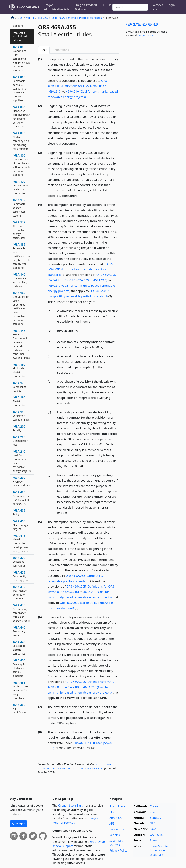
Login (171, 5)
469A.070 (22, 117)
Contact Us (117, 829)
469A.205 (20, 441)
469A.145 (21, 308)
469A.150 (19, 370)
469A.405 (19, 512)
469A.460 (21, 714)
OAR (153, 835)
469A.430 (20, 592)
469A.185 (21, 416)
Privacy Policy (118, 851)
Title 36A (43, 18)
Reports (115, 835)
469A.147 (21, 344)
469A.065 (20, 89)
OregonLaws (28, 7)
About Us (115, 818)
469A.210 (22, 461)
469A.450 (20, 668)
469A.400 (21, 498)
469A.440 (19, 631)
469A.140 (21, 280)
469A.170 (19, 387)
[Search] (130, 7)
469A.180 (19, 401)
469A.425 (21, 576)
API (112, 823)
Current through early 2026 (142, 24)
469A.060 (22, 58)
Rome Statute (159, 846)
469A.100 (22, 165)
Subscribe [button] (19, 824)
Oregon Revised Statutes (86, 7)
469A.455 (20, 690)
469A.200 (19, 428)
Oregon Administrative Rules (57, 7)
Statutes (155, 818)
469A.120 (20, 187)
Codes (154, 806)
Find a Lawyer (119, 806)
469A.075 (21, 141)
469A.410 (20, 525)
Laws (153, 829)
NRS (152, 823)
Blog (112, 812)
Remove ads (158, 7)
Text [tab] (44, 50)
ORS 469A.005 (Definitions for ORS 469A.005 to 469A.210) (77, 86)
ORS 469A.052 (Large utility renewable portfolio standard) (80, 269)
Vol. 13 (30, 18)
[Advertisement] (150, 67)
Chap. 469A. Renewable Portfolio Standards (77, 18)
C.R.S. (153, 812)
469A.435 (21, 613)
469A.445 (20, 648)
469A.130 (19, 208)
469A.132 (19, 230)
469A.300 (21, 481)
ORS (20, 18)
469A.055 (20, 36)
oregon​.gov (144, 35)
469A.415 (21, 543)
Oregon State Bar (70, 806)
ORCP (107, 5)
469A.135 (22, 256)
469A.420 (19, 562)
